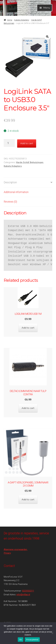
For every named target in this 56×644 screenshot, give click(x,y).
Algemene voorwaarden (16, 549)
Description (10, 182)
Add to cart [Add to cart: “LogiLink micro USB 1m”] (28, 328)
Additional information (16, 192)
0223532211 (28, 591)
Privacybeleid (32, 640)
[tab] (28, 183)
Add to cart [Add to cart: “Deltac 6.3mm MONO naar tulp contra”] (28, 408)
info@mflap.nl (23, 595)
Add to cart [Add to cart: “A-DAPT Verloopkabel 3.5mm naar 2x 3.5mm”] (28, 499)
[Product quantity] (9, 143)
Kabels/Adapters (22, 20)
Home (10, 20)
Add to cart (27, 143)
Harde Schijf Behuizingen (30, 162)
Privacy (7, 553)
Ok (21, 640)
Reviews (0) (10, 202)
